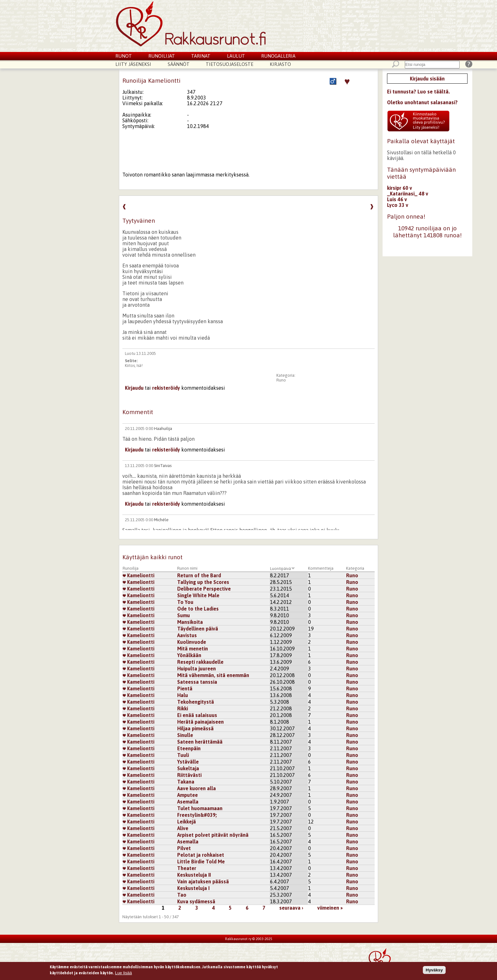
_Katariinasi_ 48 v (408, 194)
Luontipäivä (283, 569)
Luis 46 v (397, 199)
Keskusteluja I (193, 888)
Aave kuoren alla (197, 788)
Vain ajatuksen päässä (203, 881)
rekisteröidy (166, 388)
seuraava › (291, 908)
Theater (187, 868)
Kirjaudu (134, 388)
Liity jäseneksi (133, 64)
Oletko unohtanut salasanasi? (422, 102)
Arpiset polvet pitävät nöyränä (213, 835)
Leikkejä (187, 822)
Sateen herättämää (200, 742)
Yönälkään (189, 655)
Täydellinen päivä (198, 629)
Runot (124, 56)
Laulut (236, 56)
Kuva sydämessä (196, 901)
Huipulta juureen (197, 669)
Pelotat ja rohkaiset (201, 855)
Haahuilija (163, 429)
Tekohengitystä (196, 702)
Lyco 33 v (398, 205)
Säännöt (179, 64)
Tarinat (201, 56)
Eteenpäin (189, 748)
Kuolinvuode (192, 642)
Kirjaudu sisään (427, 79)
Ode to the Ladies (198, 609)
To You (185, 602)
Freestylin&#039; (197, 815)
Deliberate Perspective (204, 589)
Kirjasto (280, 64)
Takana (186, 782)
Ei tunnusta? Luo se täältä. (418, 92)
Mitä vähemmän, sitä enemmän (213, 675)
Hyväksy (434, 971)
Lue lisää (123, 974)
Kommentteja (321, 568)
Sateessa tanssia (197, 682)
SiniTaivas (163, 466)
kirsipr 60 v (400, 188)
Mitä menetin (193, 649)
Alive (183, 828)
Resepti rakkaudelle (200, 662)
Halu (183, 695)
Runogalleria (278, 56)
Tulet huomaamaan (200, 808)
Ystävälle (188, 762)
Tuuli (183, 755)
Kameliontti (139, 575)
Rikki (183, 708)
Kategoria (355, 568)
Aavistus (187, 635)
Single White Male (198, 595)
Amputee (187, 795)
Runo (281, 380)
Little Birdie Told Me (201, 862)
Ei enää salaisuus (197, 715)
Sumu (184, 615)
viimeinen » (330, 908)
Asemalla (188, 802)
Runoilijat (162, 56)
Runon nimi (187, 568)
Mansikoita (190, 622)
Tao (182, 895)
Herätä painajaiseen (200, 722)
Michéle (161, 520)
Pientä (185, 689)
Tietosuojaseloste (229, 64)
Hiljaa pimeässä (195, 728)
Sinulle (185, 735)
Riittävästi (189, 775)
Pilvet (184, 848)
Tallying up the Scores (203, 582)
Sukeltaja (188, 768)
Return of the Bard (199, 575)
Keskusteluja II (194, 875)
